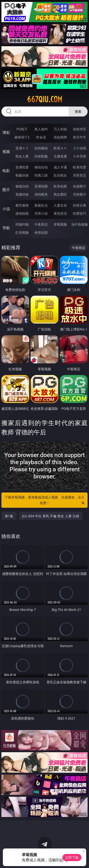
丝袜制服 (41, 156)
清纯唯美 (41, 194)
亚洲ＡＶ (22, 148)
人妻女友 (60, 205)
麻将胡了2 (22, 137)
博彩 (6, 132)
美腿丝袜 (22, 194)
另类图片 (80, 194)
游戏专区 (80, 129)
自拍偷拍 (41, 148)
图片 (6, 190)
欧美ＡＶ (60, 148)
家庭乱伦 (41, 205)
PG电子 (22, 129)
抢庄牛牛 (80, 137)
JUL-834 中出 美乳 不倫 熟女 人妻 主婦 (51, 516)
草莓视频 (60, 224)
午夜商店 (41, 224)
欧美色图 (60, 186)
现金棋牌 (60, 137)
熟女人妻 (22, 156)
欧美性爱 (80, 167)
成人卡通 (60, 167)
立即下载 (72, 857)
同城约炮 (22, 224)
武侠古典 (80, 205)
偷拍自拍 (41, 167)
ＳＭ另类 (80, 156)
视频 (6, 152)
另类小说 (41, 213)
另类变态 (80, 175)
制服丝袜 (22, 175)
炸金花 (41, 137)
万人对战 (60, 129)
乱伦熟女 (60, 175)
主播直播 (60, 156)
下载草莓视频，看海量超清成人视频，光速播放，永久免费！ (45, 500)
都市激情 (22, 205)
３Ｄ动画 (80, 148)
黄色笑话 (60, 213)
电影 (6, 171)
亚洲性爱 (22, 167)
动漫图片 (80, 186)
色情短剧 (41, 232)
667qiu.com (45, 99)
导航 (6, 228)
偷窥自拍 (22, 186)
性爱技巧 (80, 213)
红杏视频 (22, 232)
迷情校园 (22, 213)
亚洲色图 (41, 186)
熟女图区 (60, 194)
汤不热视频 (80, 224)
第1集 (9, 516)
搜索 (78, 111)
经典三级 (41, 175)
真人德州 (41, 129)
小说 (6, 209)
